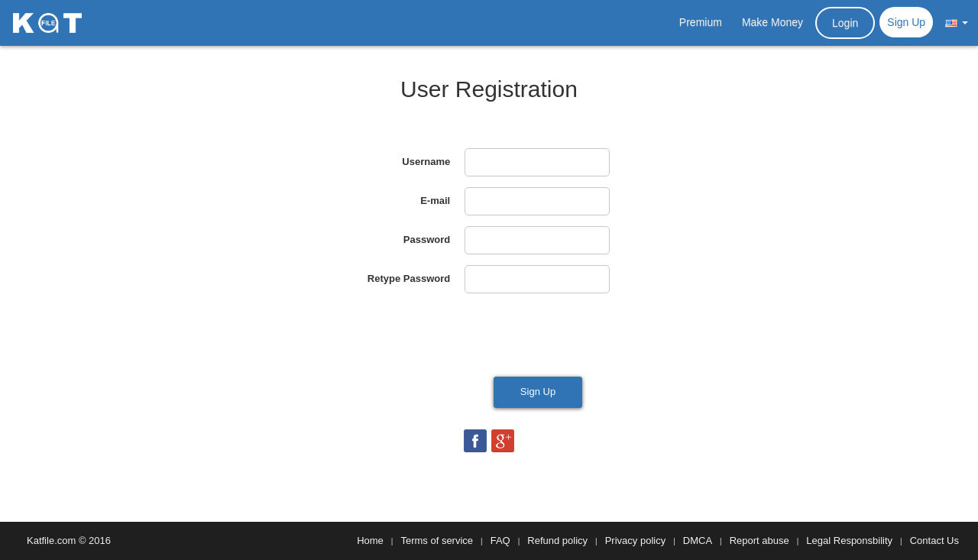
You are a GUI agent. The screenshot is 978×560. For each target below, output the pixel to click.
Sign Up (906, 22)
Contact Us (934, 541)
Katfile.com (51, 541)
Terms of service (437, 541)
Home (370, 541)
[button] (957, 22)
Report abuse (759, 541)
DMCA (698, 541)
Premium (701, 22)
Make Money (772, 22)
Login (845, 23)
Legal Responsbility (849, 541)
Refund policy (557, 541)
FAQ (500, 541)
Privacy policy (635, 541)
